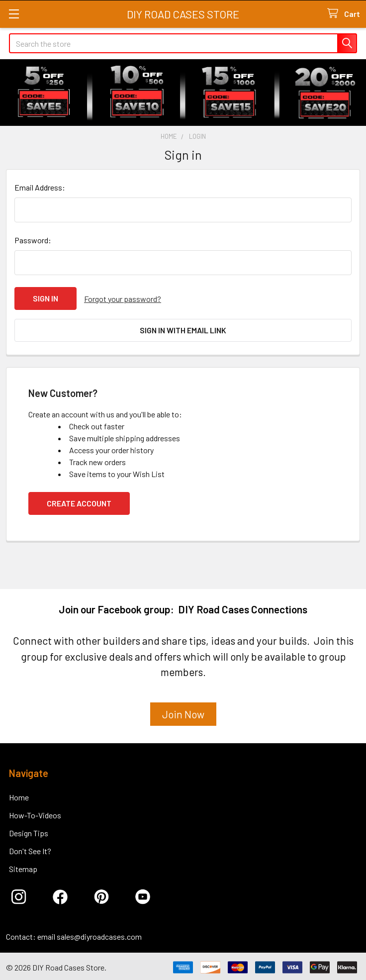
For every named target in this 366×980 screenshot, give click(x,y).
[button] (183, 716)
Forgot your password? (123, 298)
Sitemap (23, 867)
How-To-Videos (35, 813)
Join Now (183, 712)
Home (19, 795)
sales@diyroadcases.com (99, 934)
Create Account (79, 501)
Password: (33, 240)
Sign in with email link (183, 329)
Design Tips (29, 831)
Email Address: (40, 187)
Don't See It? (30, 849)
